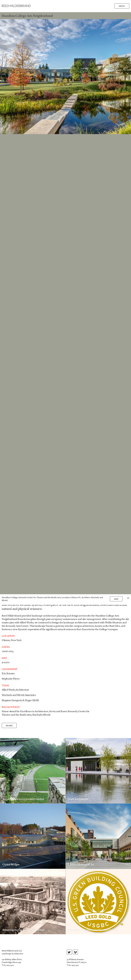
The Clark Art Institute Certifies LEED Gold (92, 930)
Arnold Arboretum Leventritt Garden (23, 799)
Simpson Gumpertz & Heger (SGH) (20, 700)
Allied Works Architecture (15, 690)
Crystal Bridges (11, 865)
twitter (69, 953)
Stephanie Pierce (11, 679)
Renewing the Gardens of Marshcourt (23, 930)
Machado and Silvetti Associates (19, 695)
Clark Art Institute (78, 799)
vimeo (75, 953)
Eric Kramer (8, 674)
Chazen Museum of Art (81, 865)
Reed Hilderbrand (16, 6)
